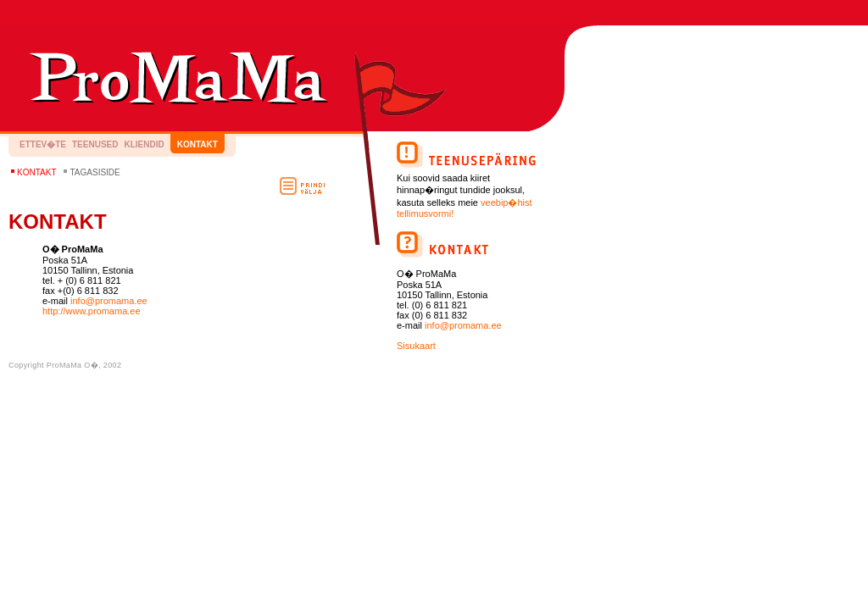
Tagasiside (95, 172)
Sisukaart (416, 346)
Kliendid (144, 144)
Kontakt (198, 144)
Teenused (95, 144)
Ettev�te (43, 144)
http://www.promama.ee (92, 311)
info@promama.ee (109, 301)
